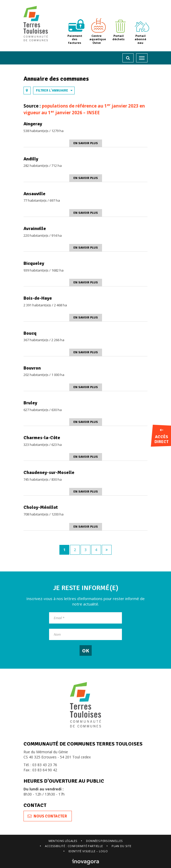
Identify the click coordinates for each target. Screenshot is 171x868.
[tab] (27, 91)
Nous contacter (47, 816)
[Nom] (85, 634)
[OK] (86, 650)
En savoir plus (86, 143)
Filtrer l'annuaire (54, 91)
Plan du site (121, 846)
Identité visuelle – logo (88, 851)
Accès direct (161, 437)
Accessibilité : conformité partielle (74, 846)
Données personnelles (104, 841)
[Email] (85, 618)
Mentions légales (63, 841)
